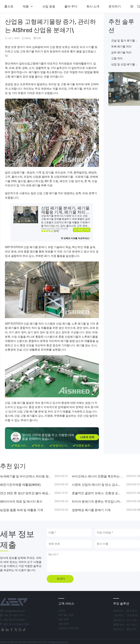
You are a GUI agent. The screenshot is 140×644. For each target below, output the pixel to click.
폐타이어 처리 (121, 611)
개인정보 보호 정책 (68, 628)
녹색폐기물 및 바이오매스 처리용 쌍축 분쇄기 (26, 476)
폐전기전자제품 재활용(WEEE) (20, 485)
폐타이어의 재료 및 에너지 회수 (21, 502)
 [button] (132, 6)
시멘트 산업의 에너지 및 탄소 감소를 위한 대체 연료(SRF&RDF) (97, 485)
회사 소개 (93, 6)
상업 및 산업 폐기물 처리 (126, 620)
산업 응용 (49, 6)
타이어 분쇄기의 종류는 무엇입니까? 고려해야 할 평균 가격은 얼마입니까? (97, 502)
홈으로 (9, 6)
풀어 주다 (71, 6)
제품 (26, 6)
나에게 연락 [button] (87, 437)
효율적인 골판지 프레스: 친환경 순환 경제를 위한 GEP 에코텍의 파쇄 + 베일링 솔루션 (97, 493)
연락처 (62, 611)
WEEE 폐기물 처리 (123, 625)
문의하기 (115, 6)
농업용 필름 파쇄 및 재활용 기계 (22, 510)
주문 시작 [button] (83, 230)
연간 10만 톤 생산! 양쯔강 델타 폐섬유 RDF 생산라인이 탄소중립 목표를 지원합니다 (26, 493)
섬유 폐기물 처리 (121, 52)
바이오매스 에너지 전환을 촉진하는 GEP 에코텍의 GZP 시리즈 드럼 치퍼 (97, 476)
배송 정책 (63, 619)
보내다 (61, 579)
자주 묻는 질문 (66, 615)
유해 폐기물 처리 (121, 46)
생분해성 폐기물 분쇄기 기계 (91, 510)
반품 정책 (63, 624)
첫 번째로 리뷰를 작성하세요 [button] (75, 238)
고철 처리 (117, 58)
